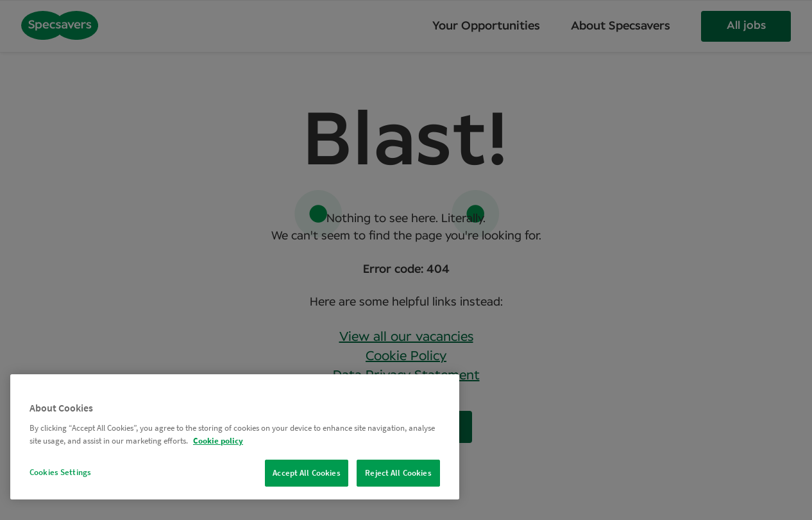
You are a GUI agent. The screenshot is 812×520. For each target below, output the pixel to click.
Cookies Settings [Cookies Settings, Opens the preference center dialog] (60, 472)
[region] (235, 437)
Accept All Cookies (306, 473)
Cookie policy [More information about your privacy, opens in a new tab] (218, 441)
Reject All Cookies (398, 473)
